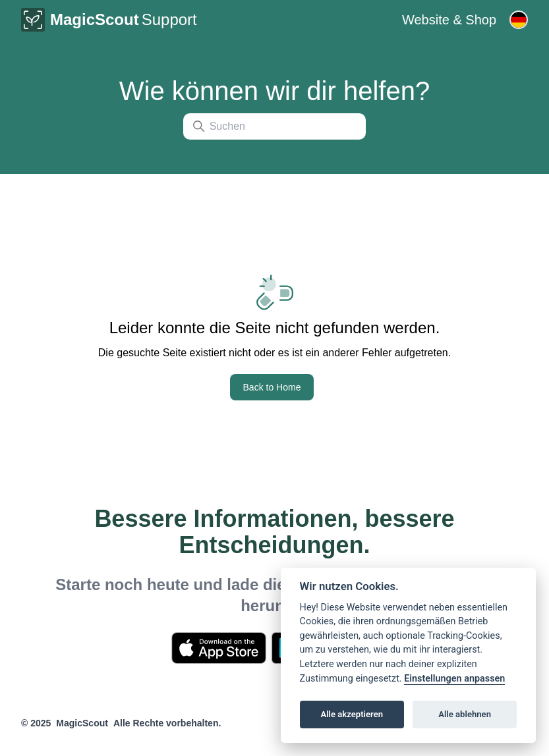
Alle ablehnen (465, 714)
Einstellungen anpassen (454, 679)
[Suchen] (275, 126)
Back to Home (272, 387)
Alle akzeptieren (352, 714)
